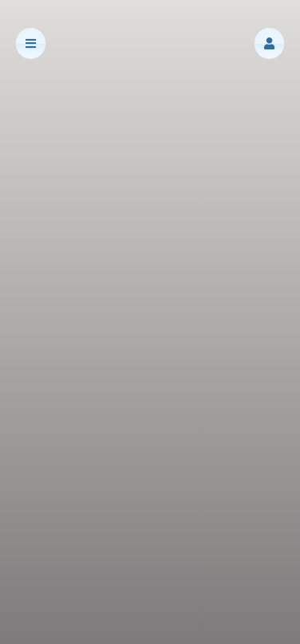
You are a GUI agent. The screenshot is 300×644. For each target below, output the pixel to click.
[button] (269, 43)
